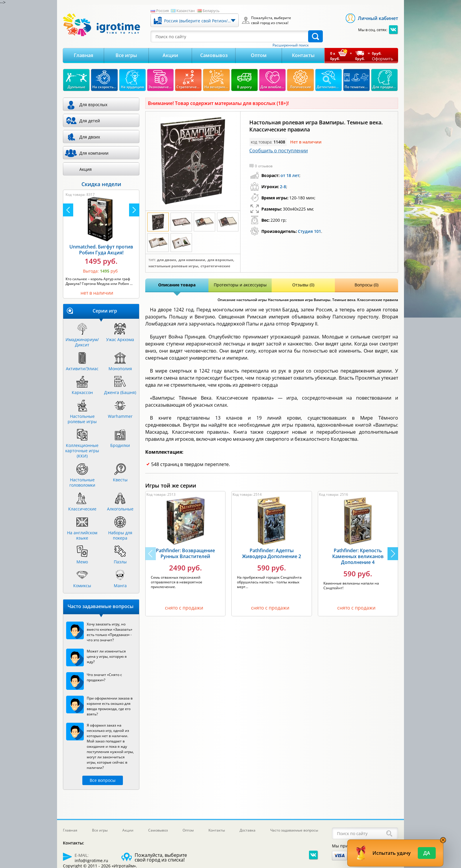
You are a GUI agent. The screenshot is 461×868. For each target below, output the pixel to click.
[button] (393, 554)
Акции (170, 55)
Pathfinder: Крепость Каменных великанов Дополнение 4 (358, 556)
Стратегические (215, 266)
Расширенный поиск (291, 45)
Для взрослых (220, 260)
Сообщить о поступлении (279, 151)
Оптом (259, 55)
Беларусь (211, 11)
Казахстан (186, 11)
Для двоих (167, 260)
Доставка (248, 830)
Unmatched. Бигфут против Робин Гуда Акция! (101, 250)
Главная (83, 55)
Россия (162, 11)
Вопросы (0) (366, 285)
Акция (86, 169)
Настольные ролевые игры (173, 266)
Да (427, 853)
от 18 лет (290, 175)
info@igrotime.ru (91, 861)
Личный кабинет (378, 18)
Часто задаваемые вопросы (294, 830)
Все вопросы (103, 780)
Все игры (126, 55)
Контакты (303, 55)
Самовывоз (214, 55)
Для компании (192, 260)
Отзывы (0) (303, 285)
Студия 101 (309, 231)
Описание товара (177, 285)
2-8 (283, 187)
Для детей (90, 121)
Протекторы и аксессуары (240, 285)
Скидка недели (101, 184)
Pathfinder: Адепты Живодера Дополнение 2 (272, 553)
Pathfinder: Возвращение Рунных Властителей (185, 553)
